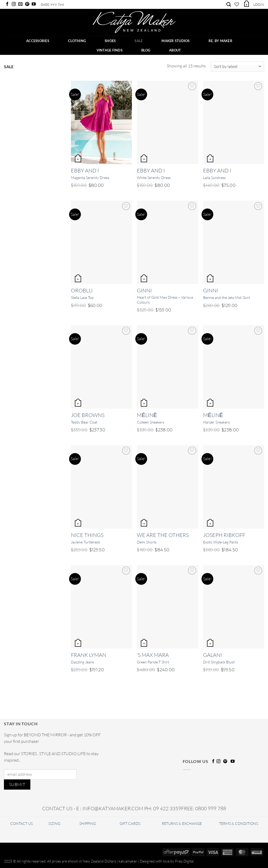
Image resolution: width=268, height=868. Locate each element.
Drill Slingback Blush (219, 662)
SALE (139, 41)
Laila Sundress (214, 178)
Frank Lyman (89, 655)
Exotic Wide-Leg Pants (221, 542)
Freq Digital (184, 861)
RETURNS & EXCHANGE (182, 823)
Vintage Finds (110, 50)
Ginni (144, 290)
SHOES (110, 41)
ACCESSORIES (38, 41)
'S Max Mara (153, 655)
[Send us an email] (20, 4)
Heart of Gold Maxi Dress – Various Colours (165, 300)
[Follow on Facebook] (7, 4)
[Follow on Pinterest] (27, 4)
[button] (246, 4)
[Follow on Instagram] (14, 4)
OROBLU (82, 290)
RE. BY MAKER (220, 41)
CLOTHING (77, 41)
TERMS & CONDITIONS (239, 823)
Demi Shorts (147, 542)
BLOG (146, 50)
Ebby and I (85, 170)
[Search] (229, 4)
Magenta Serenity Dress (90, 178)
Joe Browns (88, 415)
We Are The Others (163, 535)
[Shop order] (237, 66)
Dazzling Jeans (82, 662)
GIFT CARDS (130, 823)
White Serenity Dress (154, 178)
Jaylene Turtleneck (86, 542)
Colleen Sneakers (150, 422)
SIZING (54, 823)
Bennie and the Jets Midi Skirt (227, 297)
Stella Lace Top (82, 297)
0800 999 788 (52, 4)
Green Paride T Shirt (153, 662)
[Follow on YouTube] (34, 4)
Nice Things (87, 535)
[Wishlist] (237, 4)
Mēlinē (147, 415)
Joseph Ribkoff (224, 535)
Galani (213, 655)
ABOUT (175, 50)
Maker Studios (175, 41)
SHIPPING (88, 823)
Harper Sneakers (216, 422)
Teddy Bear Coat (84, 422)
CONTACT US (21, 823)
